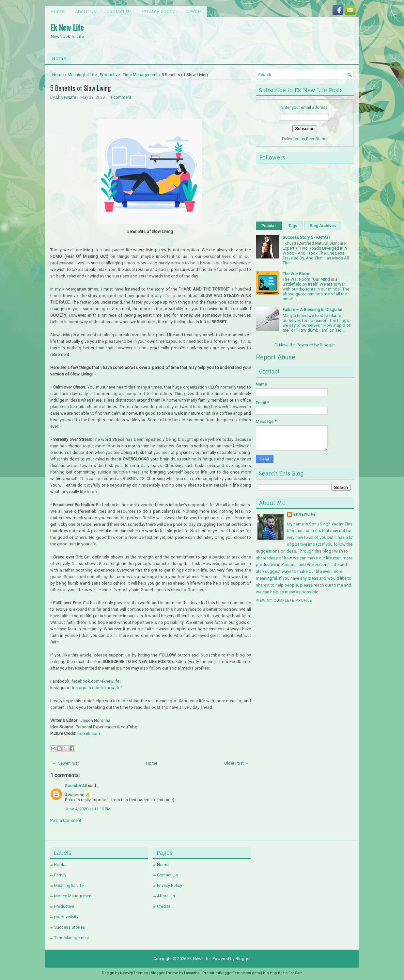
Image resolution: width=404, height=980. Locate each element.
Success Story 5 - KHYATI (306, 237)
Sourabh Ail (76, 786)
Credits (194, 11)
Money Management (73, 896)
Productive (110, 75)
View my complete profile (284, 600)
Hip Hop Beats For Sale (283, 973)
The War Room (296, 274)
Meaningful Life (82, 75)
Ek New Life (67, 27)
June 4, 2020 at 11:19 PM (88, 809)
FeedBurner (317, 139)
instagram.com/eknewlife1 (97, 688)
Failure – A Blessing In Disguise (312, 310)
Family (60, 875)
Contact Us (119, 11)
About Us (85, 11)
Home (57, 11)
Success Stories (70, 927)
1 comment (121, 97)
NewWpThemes (134, 973)
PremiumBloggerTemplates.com (231, 973)
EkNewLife (66, 97)
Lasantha (192, 973)
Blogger (327, 345)
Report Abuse (276, 357)
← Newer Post (66, 763)
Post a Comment (66, 820)
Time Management (140, 75)
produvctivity (66, 917)
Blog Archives (323, 226)
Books (60, 864)
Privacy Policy (158, 11)
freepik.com (88, 733)
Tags (293, 226)
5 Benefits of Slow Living (81, 88)
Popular (269, 226)
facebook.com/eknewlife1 (97, 681)
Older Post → (237, 763)
